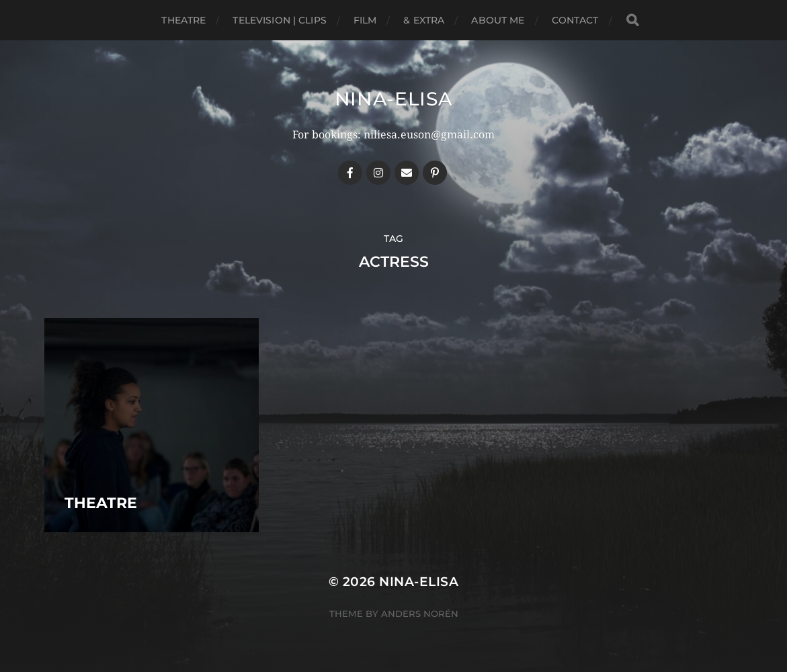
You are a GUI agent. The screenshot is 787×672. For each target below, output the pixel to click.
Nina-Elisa (394, 99)
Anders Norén (420, 614)
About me (498, 20)
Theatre (183, 20)
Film (365, 20)
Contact (575, 20)
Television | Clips (280, 20)
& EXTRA (424, 20)
